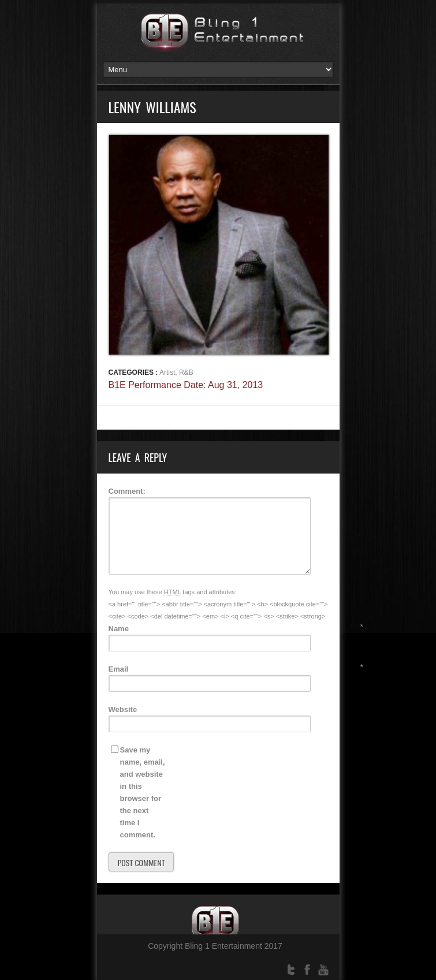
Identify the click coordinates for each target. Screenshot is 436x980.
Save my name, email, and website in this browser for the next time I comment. (143, 792)
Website (123, 709)
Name (119, 629)
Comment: (127, 491)
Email (119, 669)
